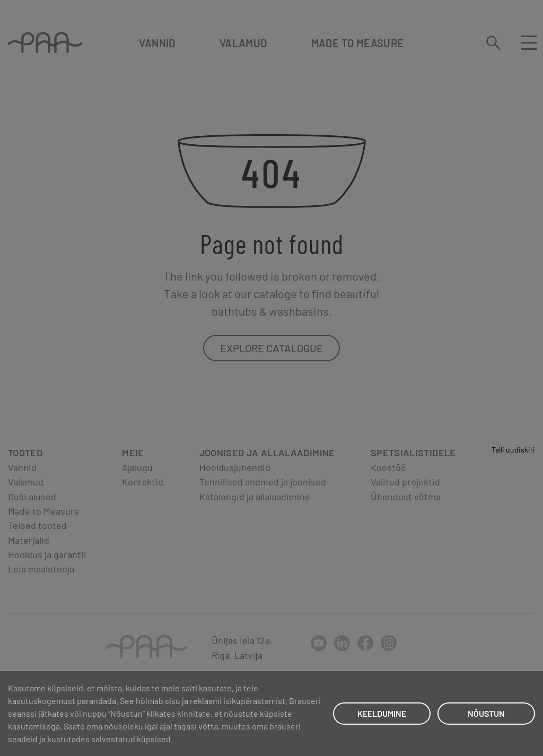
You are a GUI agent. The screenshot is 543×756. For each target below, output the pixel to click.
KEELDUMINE (382, 713)
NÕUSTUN (486, 713)
